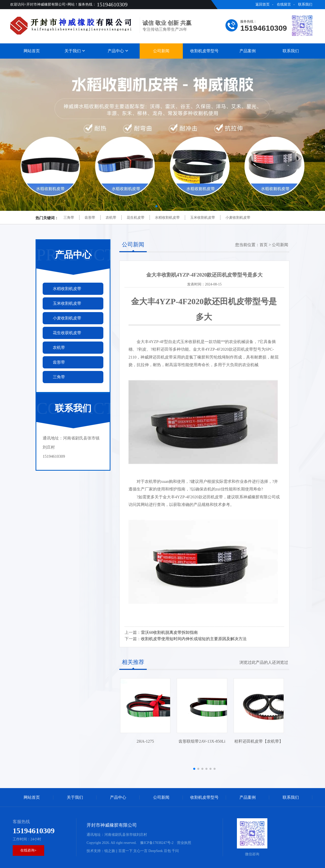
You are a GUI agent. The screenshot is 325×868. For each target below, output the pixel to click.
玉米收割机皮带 (203, 218)
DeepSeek (156, 851)
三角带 (69, 218)
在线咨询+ (28, 850)
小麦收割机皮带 (238, 218)
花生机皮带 (136, 218)
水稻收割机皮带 (167, 218)
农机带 (111, 218)
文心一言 (140, 851)
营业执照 (184, 843)
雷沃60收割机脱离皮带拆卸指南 (169, 632)
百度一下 (125, 851)
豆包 (167, 851)
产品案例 (248, 51)
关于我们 (75, 51)
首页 (264, 245)
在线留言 (284, 4)
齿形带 (90, 218)
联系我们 (305, 4)
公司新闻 (161, 51)
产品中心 (118, 51)
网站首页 (32, 51)
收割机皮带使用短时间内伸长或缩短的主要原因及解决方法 (194, 639)
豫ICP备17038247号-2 (157, 843)
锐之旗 (110, 851)
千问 (175, 851)
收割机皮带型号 (204, 51)
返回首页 (263, 4)
